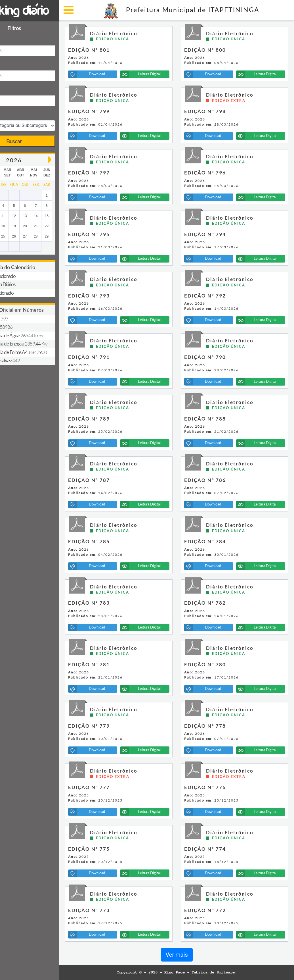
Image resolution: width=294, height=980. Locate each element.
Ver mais (192, 955)
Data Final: (15, 64)
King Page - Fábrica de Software (215, 972)
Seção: (11, 114)
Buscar (45, 141)
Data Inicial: (16, 39)
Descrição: (15, 89)
